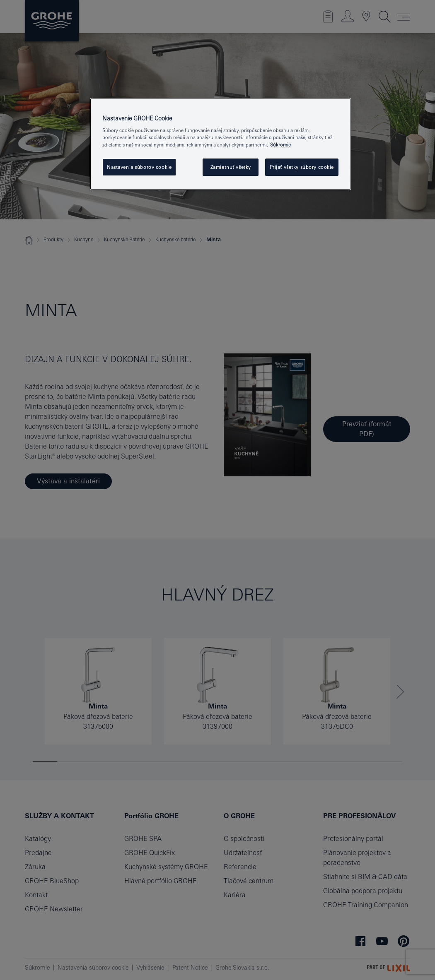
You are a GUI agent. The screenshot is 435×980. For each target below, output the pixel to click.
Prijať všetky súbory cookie (302, 167)
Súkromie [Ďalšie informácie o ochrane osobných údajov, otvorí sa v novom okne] (280, 145)
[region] (220, 144)
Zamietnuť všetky (231, 167)
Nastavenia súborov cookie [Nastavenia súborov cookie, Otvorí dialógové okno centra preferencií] (139, 167)
